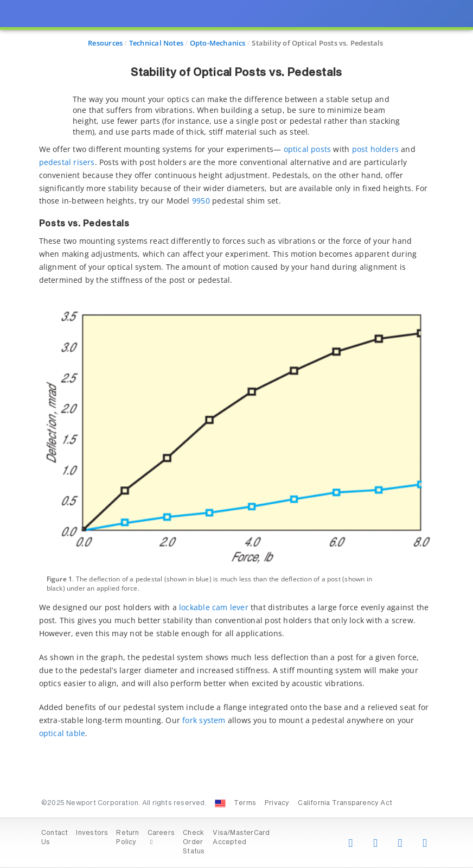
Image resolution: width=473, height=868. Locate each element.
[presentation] (237, 434)
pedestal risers (67, 162)
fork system (204, 720)
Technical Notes (156, 43)
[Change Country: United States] (220, 803)
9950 (201, 201)
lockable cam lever (214, 607)
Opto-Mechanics (218, 43)
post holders (376, 149)
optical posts (308, 149)
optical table (62, 733)
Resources (105, 43)
